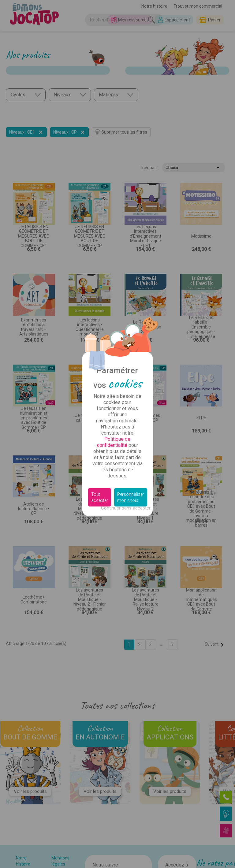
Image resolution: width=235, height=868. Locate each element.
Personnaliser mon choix (131, 497)
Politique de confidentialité (114, 442)
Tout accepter (100, 497)
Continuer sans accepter (126, 508)
